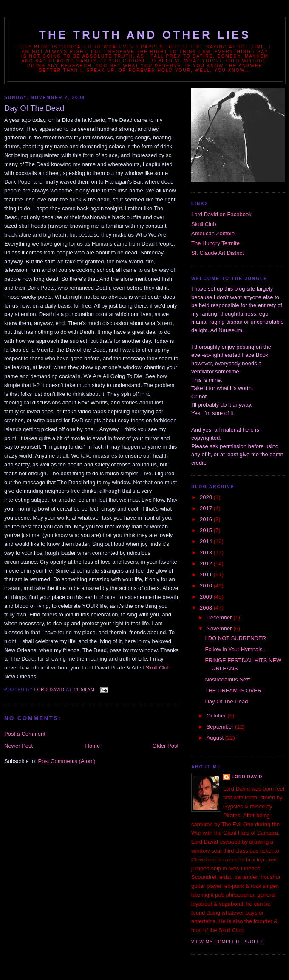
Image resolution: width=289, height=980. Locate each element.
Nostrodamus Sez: (228, 679)
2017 (207, 508)
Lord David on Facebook (221, 214)
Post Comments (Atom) (67, 761)
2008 (207, 608)
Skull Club (158, 668)
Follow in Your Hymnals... (236, 649)
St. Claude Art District (218, 253)
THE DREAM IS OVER (233, 691)
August (216, 738)
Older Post (166, 746)
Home (93, 746)
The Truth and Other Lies (145, 35)
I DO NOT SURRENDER (235, 638)
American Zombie (213, 233)
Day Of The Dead (226, 702)
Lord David (247, 777)
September (221, 727)
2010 (207, 586)
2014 (207, 541)
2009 (207, 597)
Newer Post (18, 746)
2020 (207, 497)
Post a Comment (25, 734)
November (220, 628)
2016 (207, 519)
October (217, 716)
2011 (207, 575)
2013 (207, 552)
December (220, 617)
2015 (207, 530)
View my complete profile (228, 942)
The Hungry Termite (215, 243)
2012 (207, 563)
